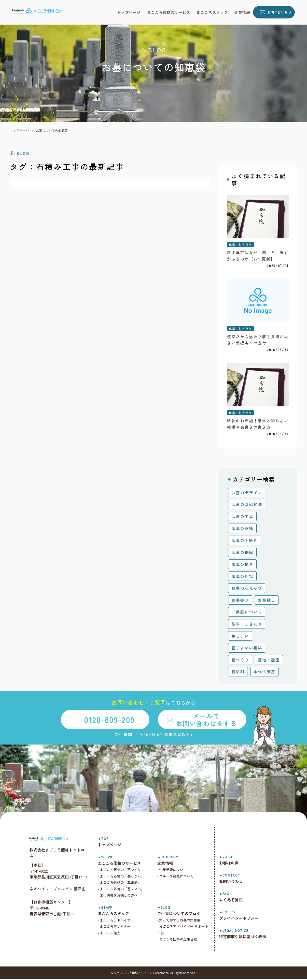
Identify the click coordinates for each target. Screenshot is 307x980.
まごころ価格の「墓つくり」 (125, 871)
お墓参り (240, 601)
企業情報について (175, 871)
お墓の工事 (242, 518)
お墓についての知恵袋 (52, 130)
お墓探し (267, 601)
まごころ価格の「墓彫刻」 (124, 884)
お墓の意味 (242, 529)
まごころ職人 (113, 934)
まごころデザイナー (118, 928)
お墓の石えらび (247, 589)
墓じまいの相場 (247, 649)
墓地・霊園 (269, 661)
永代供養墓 (265, 673)
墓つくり (240, 661)
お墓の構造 (242, 565)
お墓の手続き (245, 541)
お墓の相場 (242, 577)
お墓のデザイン (247, 494)
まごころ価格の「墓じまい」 (125, 877)
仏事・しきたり (240, 245)
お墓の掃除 (242, 553)
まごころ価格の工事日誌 (180, 940)
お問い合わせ (278, 12)
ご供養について (247, 613)
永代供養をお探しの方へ (122, 896)
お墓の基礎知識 (247, 506)
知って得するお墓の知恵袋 (182, 921)
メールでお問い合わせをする (206, 720)
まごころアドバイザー (120, 921)
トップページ (19, 130)
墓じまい (240, 637)
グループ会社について (179, 877)
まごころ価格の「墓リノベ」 (125, 890)
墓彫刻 (238, 673)
